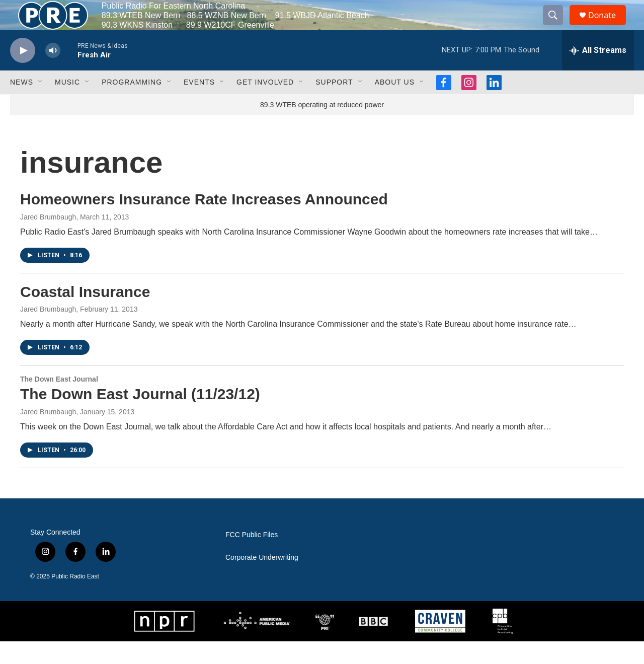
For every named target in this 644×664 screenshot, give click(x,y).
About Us (395, 105)
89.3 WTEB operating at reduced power (322, 127)
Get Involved (265, 105)
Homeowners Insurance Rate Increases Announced (204, 222)
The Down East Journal (59, 402)
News (22, 105)
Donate (608, 26)
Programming (132, 105)
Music (67, 105)
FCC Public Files (252, 558)
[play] (23, 73)
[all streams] (598, 73)
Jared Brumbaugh (48, 240)
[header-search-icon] (557, 27)
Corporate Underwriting (262, 580)
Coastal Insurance (85, 314)
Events (199, 105)
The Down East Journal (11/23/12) (140, 417)
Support (334, 105)
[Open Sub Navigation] (41, 105)
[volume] (53, 73)
